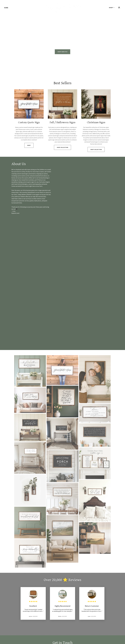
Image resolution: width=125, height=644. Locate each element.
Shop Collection (62, 147)
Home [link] (6, 8)
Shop (29, 145)
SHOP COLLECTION (96, 149)
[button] (112, 8)
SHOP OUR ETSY (62, 52)
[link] (62, 7)
